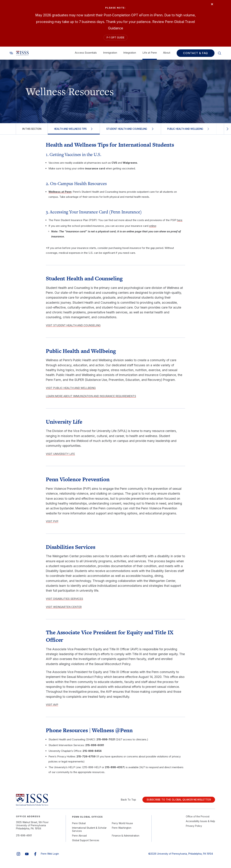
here (180, 222)
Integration (130, 55)
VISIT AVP (52, 707)
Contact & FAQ (195, 55)
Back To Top (121, 802)
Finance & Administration (126, 838)
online (152, 228)
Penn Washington (122, 830)
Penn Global (79, 825)
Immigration (110, 55)
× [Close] (210, 6)
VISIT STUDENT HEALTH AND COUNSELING (73, 327)
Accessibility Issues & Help (200, 823)
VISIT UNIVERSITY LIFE (60, 456)
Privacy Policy (194, 828)
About (167, 55)
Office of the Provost (198, 819)
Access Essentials (86, 55)
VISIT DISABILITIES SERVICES (64, 601)
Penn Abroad (79, 838)
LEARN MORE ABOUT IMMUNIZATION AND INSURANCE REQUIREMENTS (91, 398)
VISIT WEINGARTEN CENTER (64, 609)
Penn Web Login (50, 856)
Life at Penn (150, 55)
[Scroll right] (227, 131)
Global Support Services (86, 842)
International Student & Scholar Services (89, 831)
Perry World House (122, 825)
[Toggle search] (11, 55)
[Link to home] (22, 55)
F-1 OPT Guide (116, 38)
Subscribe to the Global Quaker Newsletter (175, 802)
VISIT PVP (52, 523)
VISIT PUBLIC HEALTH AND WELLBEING (71, 390)
